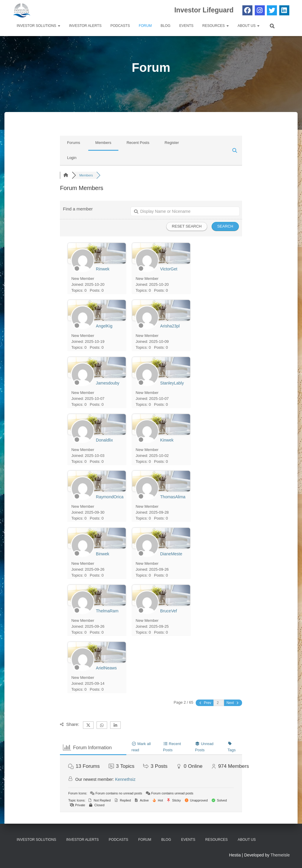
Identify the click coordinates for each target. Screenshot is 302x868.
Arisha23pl (170, 326)
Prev (205, 703)
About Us (249, 26)
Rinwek (103, 269)
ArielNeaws (106, 668)
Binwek (103, 554)
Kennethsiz (125, 779)
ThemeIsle (280, 855)
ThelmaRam (107, 611)
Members (103, 143)
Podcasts (120, 26)
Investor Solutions (39, 26)
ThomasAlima (173, 497)
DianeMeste (171, 554)
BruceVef (169, 611)
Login (72, 158)
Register (172, 143)
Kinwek (167, 440)
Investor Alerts (85, 26)
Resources (215, 26)
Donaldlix (105, 440)
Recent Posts (138, 143)
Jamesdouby (108, 383)
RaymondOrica (110, 497)
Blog (165, 26)
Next (233, 703)
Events (186, 26)
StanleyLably (172, 383)
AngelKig (104, 326)
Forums (74, 143)
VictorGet (169, 269)
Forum (145, 26)
